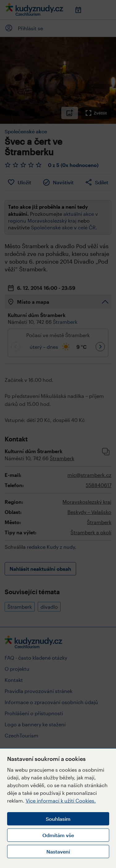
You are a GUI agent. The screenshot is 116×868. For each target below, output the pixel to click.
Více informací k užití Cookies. (61, 801)
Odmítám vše (58, 835)
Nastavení (58, 851)
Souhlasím (58, 819)
